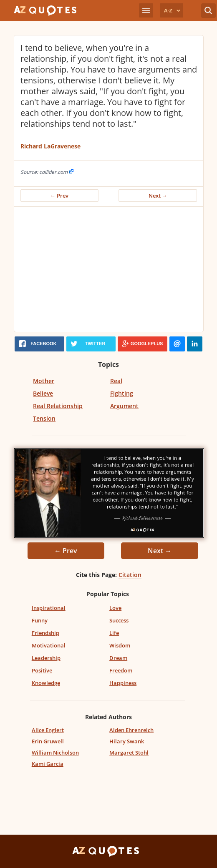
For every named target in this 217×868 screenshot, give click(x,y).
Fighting (122, 393)
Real (116, 381)
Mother (44, 381)
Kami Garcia (48, 764)
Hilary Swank (127, 741)
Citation (130, 575)
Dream (118, 658)
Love (115, 608)
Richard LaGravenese (50, 146)
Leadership (46, 658)
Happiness (123, 683)
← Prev (59, 196)
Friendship (45, 633)
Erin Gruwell (48, 741)
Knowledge (46, 683)
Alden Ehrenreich (131, 730)
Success (119, 620)
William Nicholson (55, 753)
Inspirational (49, 608)
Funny (40, 620)
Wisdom (120, 645)
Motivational (49, 645)
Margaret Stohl (129, 753)
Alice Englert (48, 730)
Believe (43, 393)
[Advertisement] (112, 269)
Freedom (121, 670)
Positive (42, 670)
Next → (158, 196)
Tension (44, 418)
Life (114, 633)
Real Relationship (58, 406)
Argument (124, 406)
